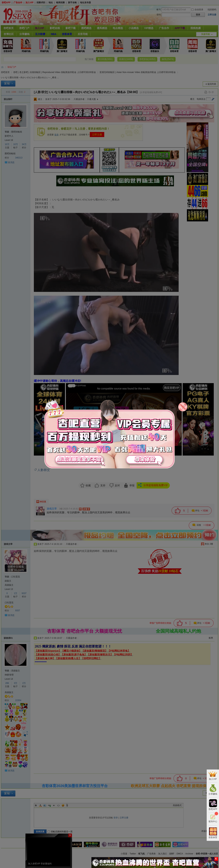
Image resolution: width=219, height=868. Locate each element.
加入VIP (213, 776)
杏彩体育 (213, 833)
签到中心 (213, 818)
